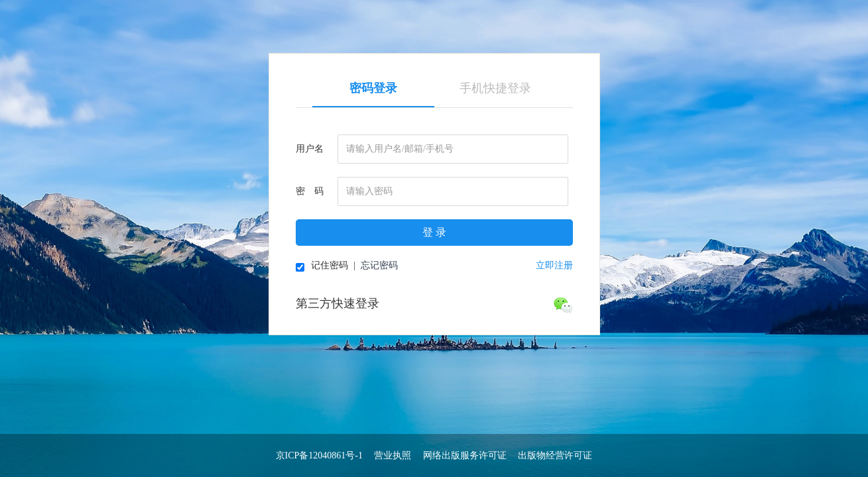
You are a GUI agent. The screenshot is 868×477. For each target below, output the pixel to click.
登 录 (434, 232)
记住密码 (322, 266)
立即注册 (554, 265)
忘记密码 (379, 265)
